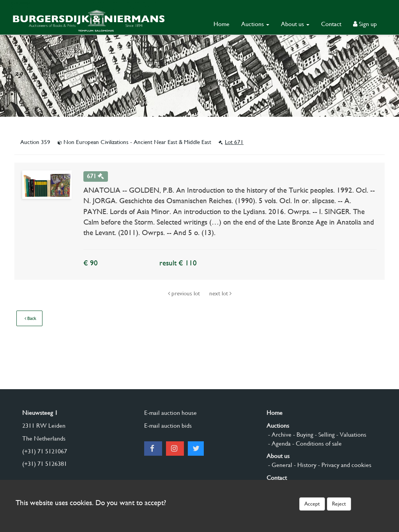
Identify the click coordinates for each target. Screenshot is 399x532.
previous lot (185, 293)
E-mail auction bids (168, 426)
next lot (220, 293)
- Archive (279, 435)
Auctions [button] (255, 24)
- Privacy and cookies (344, 465)
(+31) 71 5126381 (45, 464)
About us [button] (295, 24)
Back (30, 318)
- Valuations (350, 435)
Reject (339, 504)
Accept (312, 504)
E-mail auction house (170, 413)
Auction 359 (36, 142)
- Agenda (279, 443)
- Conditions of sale (316, 443)
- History (304, 465)
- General (279, 465)
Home (222, 24)
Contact (331, 24)
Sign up (365, 24)
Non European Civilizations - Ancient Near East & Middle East (135, 142)
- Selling (324, 435)
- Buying (302, 435)
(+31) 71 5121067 (45, 451)
